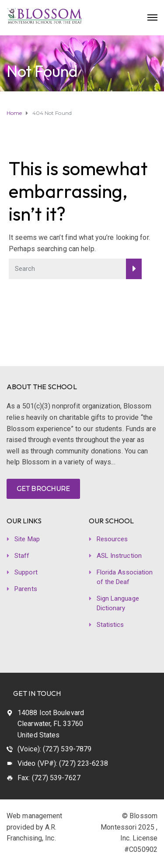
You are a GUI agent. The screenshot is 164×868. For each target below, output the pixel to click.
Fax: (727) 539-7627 (49, 778)
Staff (22, 556)
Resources (112, 539)
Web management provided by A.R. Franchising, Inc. (34, 827)
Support (26, 572)
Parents (26, 589)
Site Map (27, 539)
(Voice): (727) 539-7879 (54, 749)
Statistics (110, 625)
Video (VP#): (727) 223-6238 (63, 763)
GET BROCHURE (43, 489)
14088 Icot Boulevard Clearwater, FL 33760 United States (51, 724)
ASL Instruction (119, 556)
